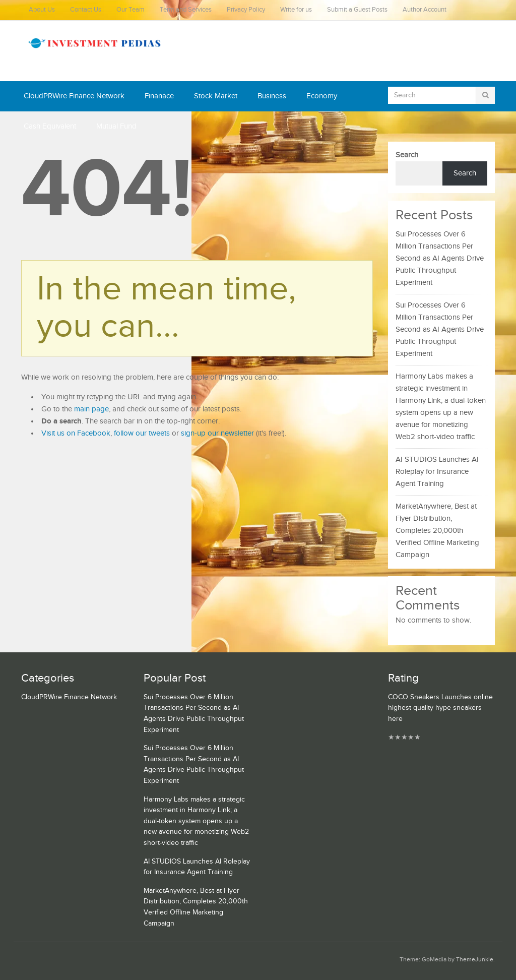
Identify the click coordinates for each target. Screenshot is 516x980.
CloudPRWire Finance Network (74, 96)
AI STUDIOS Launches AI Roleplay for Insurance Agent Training (437, 472)
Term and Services (186, 10)
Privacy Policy (246, 10)
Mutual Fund (116, 126)
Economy (322, 96)
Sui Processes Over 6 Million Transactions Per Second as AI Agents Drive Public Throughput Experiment (440, 258)
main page (91, 409)
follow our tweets (142, 433)
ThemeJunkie (475, 960)
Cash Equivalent (50, 126)
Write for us (296, 10)
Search (407, 155)
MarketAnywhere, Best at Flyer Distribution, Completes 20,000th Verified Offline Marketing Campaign (437, 531)
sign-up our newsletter (217, 433)
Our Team (131, 10)
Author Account (425, 10)
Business (272, 96)
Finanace (159, 96)
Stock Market (216, 96)
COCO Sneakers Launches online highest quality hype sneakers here (440, 708)
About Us (42, 10)
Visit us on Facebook (76, 433)
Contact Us (86, 10)
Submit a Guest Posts (357, 10)
